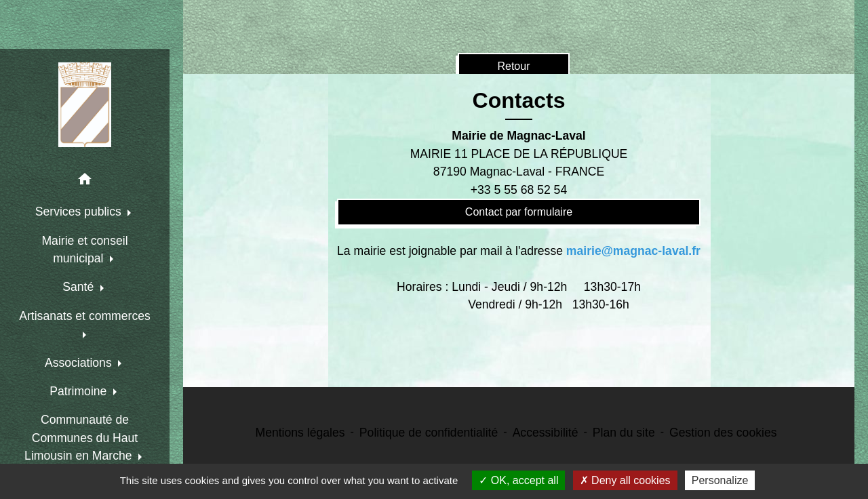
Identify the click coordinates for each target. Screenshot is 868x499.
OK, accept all (518, 480)
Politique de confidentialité (429, 433)
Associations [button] (80, 363)
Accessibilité (546, 433)
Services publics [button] (80, 212)
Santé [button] (80, 287)
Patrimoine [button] (80, 391)
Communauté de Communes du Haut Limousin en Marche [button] (81, 438)
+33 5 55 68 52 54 (519, 190)
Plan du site (624, 433)
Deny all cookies (625, 480)
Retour (513, 66)
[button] (85, 181)
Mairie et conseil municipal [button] (84, 249)
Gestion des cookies (723, 433)
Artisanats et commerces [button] (85, 316)
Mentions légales (300, 433)
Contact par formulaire (519, 212)
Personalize (720, 480)
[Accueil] (85, 105)
